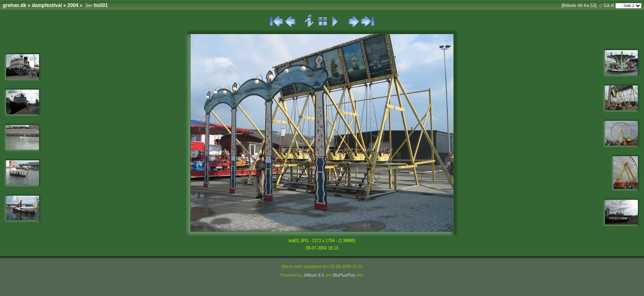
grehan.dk (15, 5)
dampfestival (47, 5)
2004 (73, 5)
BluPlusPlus (344, 275)
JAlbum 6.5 (314, 275)
